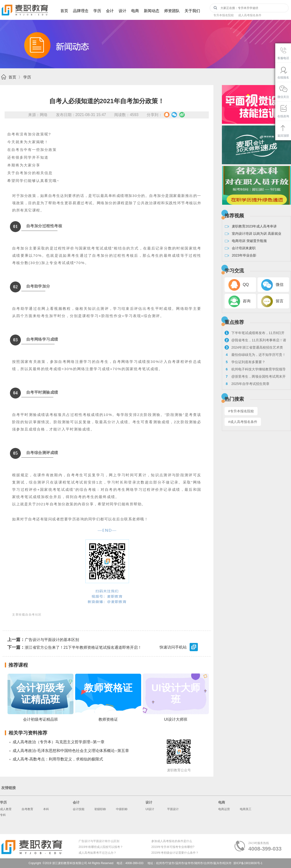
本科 (46, 809)
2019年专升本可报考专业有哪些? (173, 847)
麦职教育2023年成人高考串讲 (254, 226)
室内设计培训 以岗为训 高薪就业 (257, 234)
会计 (110, 11)
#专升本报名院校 (241, 411)
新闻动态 (152, 11)
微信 (280, 285)
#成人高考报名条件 (243, 422)
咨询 (247, 301)
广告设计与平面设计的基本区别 (43, 640)
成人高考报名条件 (250, 15)
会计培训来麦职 (244, 248)
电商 (135, 11)
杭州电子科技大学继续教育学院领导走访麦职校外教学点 (255, 370)
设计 (122, 11)
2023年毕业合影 (244, 255)
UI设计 (150, 809)
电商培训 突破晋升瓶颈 (249, 241)
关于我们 (192, 11)
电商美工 (246, 809)
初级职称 (100, 809)
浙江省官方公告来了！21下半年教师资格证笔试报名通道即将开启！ (74, 647)
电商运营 (224, 809)
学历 (97, 11)
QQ (246, 285)
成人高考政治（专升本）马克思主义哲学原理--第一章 (59, 742)
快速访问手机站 (179, 648)
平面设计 (173, 809)
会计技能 (79, 809)
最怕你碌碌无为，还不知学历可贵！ (255, 355)
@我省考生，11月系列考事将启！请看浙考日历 (255, 341)
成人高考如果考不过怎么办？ (97, 853)
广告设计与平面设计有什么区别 (99, 841)
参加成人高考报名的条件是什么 (172, 841)
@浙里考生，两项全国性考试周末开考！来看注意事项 (255, 377)
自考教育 (27, 809)
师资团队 (172, 11)
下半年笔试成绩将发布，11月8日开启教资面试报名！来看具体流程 (255, 333)
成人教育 (6, 809)
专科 (3, 815)
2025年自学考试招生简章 (247, 384)
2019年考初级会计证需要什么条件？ (175, 853)
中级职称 (122, 809)
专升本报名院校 (224, 15)
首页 (64, 11)
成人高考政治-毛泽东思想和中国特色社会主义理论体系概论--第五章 (71, 751)
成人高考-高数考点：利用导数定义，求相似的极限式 (58, 759)
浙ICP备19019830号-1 (248, 863)
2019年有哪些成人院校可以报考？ (101, 847)
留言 (280, 301)
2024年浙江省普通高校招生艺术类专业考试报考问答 (254, 348)
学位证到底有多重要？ (245, 362)
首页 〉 (15, 77)
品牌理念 (81, 11)
